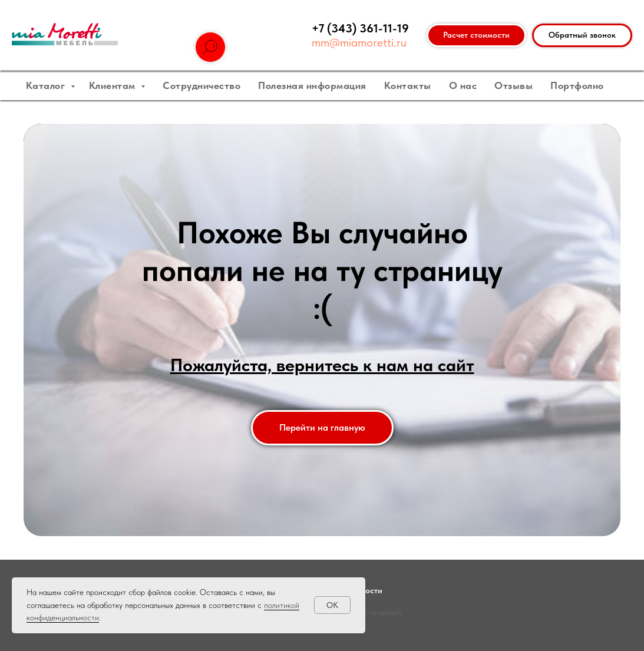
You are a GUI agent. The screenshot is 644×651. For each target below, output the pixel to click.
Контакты (408, 85)
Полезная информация (312, 85)
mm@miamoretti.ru (359, 42)
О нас (463, 85)
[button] (582, 35)
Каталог (47, 85)
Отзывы (513, 85)
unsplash (386, 612)
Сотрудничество (202, 85)
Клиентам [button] (114, 85)
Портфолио (577, 85)
